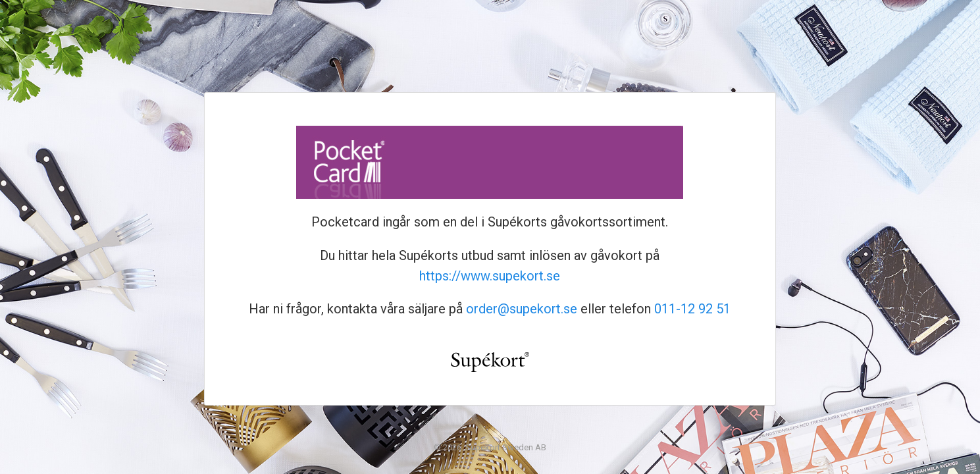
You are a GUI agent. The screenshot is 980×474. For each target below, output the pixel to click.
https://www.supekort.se (490, 276)
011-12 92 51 (692, 309)
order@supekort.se (522, 309)
